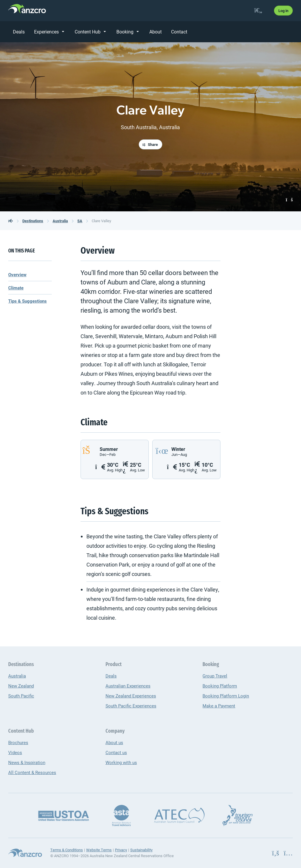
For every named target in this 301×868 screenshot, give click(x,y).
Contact (179, 32)
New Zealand (21, 686)
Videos (15, 752)
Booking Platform (220, 686)
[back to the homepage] (11, 221)
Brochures (18, 742)
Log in (283, 11)
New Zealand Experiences (131, 696)
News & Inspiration (27, 762)
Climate (16, 288)
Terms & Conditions (67, 850)
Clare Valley (101, 221)
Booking (125, 32)
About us (114, 742)
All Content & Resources (32, 772)
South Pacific (21, 696)
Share (150, 144)
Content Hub (88, 32)
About (155, 32)
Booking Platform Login (226, 696)
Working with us (121, 762)
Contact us (116, 752)
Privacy (121, 850)
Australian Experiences (128, 686)
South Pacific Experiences (131, 706)
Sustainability (141, 850)
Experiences (46, 32)
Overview (17, 274)
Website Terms (99, 850)
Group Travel (215, 676)
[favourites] (258, 10)
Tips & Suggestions (27, 301)
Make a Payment (219, 706)
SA (80, 221)
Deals (19, 32)
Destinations (33, 221)
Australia (60, 221)
